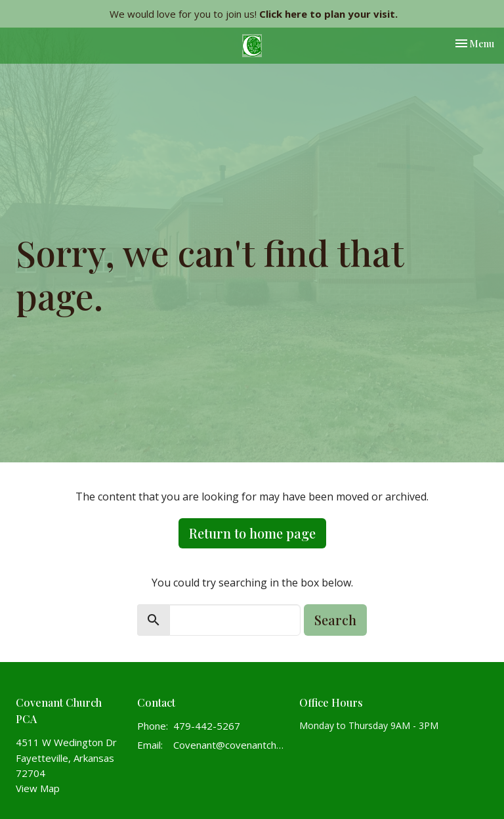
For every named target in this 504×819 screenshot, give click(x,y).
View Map (38, 788)
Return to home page (252, 533)
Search (335, 620)
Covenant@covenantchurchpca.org (230, 745)
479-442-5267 (207, 726)
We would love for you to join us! (254, 14)
